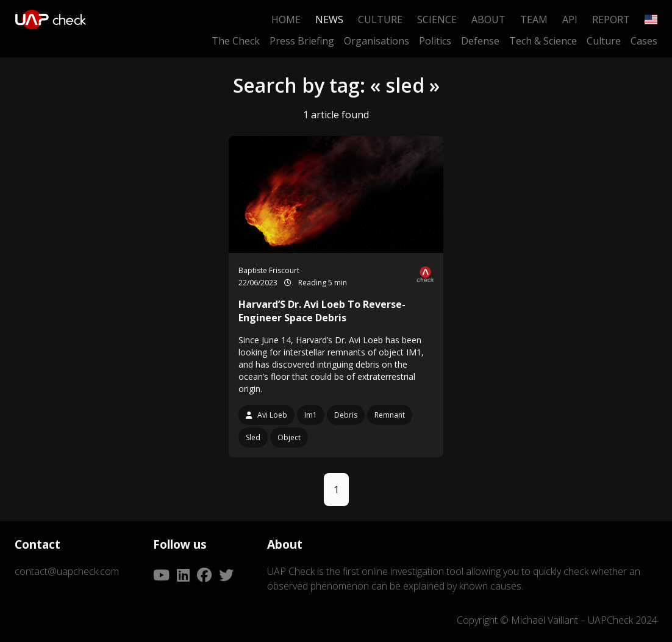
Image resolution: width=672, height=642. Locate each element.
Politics (435, 41)
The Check (236, 41)
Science (437, 20)
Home (286, 20)
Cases (644, 41)
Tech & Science (543, 41)
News (329, 20)
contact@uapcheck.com (67, 571)
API (570, 20)
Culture (380, 20)
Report (611, 20)
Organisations (377, 41)
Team (534, 20)
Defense (480, 41)
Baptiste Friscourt (269, 270)
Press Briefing (302, 41)
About (488, 20)
